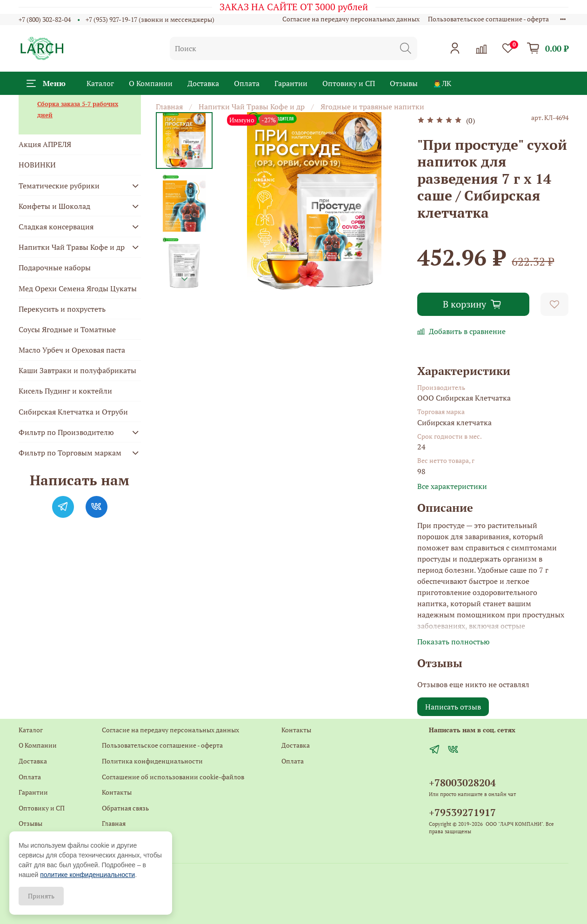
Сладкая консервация (56, 227)
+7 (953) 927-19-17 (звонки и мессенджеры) (150, 19)
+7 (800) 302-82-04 (45, 19)
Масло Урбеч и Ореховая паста (72, 350)
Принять (41, 896)
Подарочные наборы (55, 268)
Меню (46, 83)
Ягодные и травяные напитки (372, 107)
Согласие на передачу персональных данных (351, 19)
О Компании (151, 83)
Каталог (100, 83)
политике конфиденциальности (87, 875)
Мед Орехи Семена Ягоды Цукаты (78, 288)
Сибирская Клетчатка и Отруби (73, 412)
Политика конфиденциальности (152, 761)
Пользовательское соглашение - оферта (488, 19)
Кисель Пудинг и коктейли (65, 391)
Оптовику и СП (349, 83)
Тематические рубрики (59, 186)
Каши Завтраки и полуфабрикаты (77, 370)
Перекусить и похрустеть (62, 309)
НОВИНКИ (37, 165)
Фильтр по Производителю (66, 432)
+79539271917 (462, 812)
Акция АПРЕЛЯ (45, 144)
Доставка (203, 83)
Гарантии (291, 83)
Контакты (117, 792)
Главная (169, 107)
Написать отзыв (453, 707)
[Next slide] (185, 279)
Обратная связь (125, 808)
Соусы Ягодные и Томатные (67, 329)
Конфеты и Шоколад (54, 206)
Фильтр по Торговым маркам (70, 453)
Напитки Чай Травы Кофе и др (252, 107)
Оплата (247, 83)
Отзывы (404, 83)
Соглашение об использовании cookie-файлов (173, 777)
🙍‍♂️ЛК (442, 83)
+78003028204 (462, 783)
